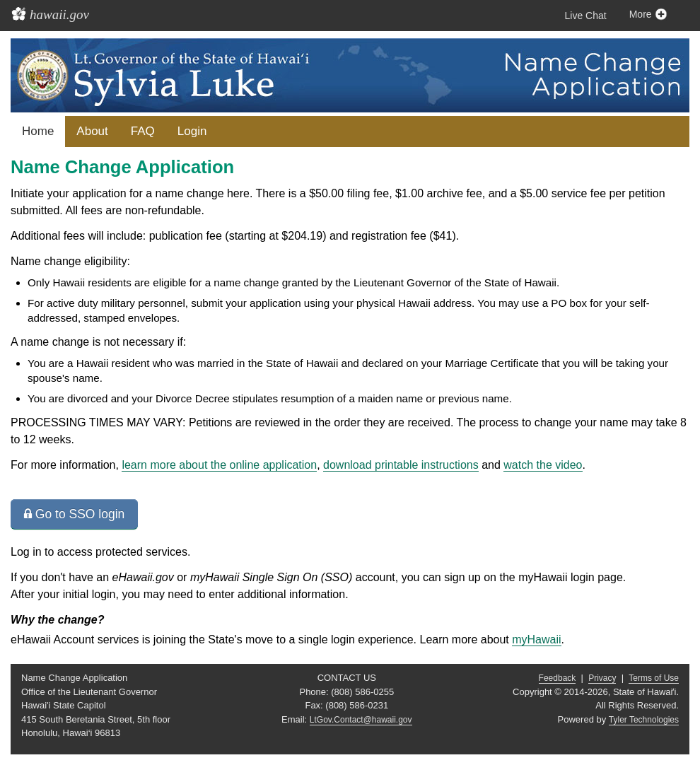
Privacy (602, 678)
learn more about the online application (219, 465)
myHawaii (536, 640)
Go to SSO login (74, 514)
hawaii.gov (59, 14)
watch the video (543, 465)
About (92, 131)
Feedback (558, 678)
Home (38, 131)
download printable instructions (401, 465)
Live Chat (586, 16)
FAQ (143, 131)
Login (192, 131)
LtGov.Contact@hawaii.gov (361, 720)
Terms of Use (654, 678)
